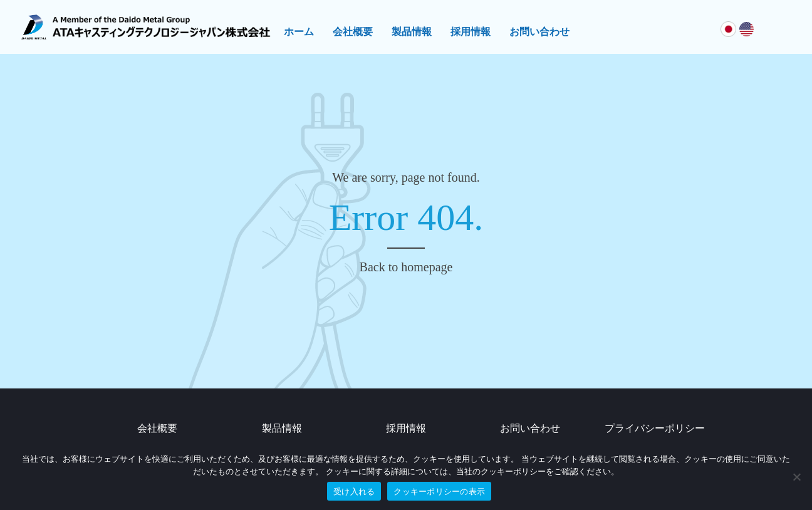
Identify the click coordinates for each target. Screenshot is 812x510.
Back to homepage (406, 267)
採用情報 (471, 32)
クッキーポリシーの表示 (439, 492)
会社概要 (353, 32)
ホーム (299, 32)
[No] (796, 477)
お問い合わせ (539, 32)
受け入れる (354, 492)
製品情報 (412, 32)
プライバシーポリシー (655, 428)
